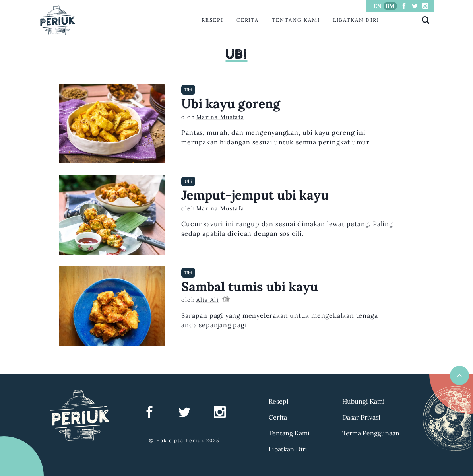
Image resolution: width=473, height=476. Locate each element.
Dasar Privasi (361, 417)
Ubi (188, 90)
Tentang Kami (296, 20)
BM (390, 6)
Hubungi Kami (363, 401)
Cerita (248, 20)
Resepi (212, 20)
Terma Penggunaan (371, 433)
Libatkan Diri (356, 20)
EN (378, 6)
